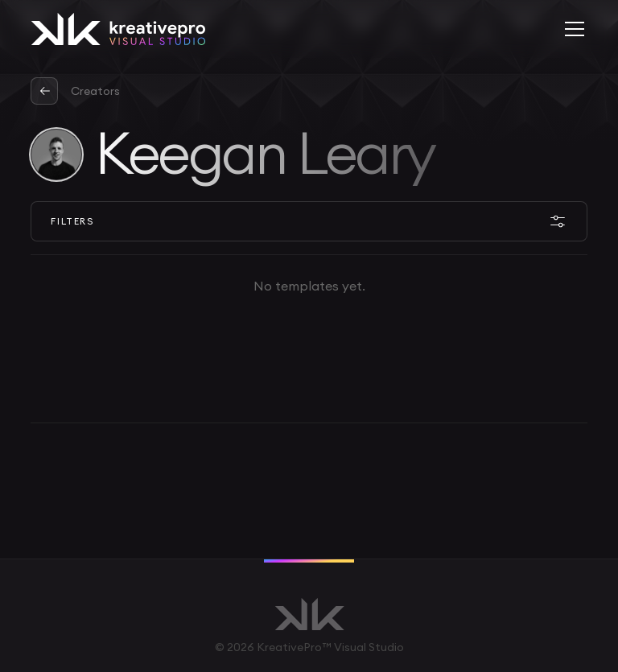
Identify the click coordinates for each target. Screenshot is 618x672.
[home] (118, 29)
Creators (95, 91)
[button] (571, 29)
